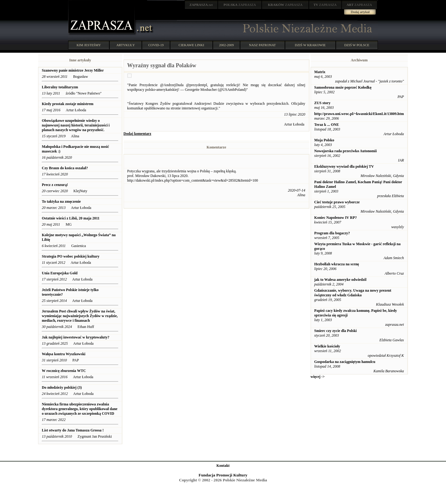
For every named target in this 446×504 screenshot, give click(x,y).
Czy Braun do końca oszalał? (65, 168)
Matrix (320, 72)
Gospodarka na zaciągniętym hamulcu (345, 362)
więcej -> (318, 377)
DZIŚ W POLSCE (357, 45)
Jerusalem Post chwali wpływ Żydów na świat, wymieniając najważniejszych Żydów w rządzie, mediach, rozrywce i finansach (80, 316)
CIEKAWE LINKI (192, 45)
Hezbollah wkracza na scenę (337, 264)
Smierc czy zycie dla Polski (336, 331)
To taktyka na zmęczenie (61, 201)
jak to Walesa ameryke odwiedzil (340, 280)
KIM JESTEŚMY (89, 45)
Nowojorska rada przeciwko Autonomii (346, 151)
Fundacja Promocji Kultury (223, 475)
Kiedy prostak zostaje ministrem (68, 104)
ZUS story (322, 103)
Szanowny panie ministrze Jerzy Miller (73, 70)
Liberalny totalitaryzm (60, 87)
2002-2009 (226, 45)
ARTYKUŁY (126, 45)
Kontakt (223, 466)
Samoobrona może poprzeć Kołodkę (343, 87)
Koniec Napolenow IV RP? (336, 218)
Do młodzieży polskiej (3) (62, 387)
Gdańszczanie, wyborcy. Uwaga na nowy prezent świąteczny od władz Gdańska (353, 293)
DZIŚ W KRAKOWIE (310, 45)
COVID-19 (156, 45)
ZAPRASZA (240, 5)
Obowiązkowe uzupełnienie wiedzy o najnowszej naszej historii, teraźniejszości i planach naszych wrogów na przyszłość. (76, 125)
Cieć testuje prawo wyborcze (337, 202)
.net (201, 5)
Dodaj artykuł (360, 12)
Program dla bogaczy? (332, 233)
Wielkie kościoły (327, 346)
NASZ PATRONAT (262, 45)
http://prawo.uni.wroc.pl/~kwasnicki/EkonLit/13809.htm (359, 114)
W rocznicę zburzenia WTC (64, 371)
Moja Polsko (324, 140)
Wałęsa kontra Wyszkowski (64, 354)
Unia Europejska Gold (60, 273)
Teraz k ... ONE (327, 125)
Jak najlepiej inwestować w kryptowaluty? (76, 337)
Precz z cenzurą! (55, 185)
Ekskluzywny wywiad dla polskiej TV (344, 166)
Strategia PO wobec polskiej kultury (71, 256)
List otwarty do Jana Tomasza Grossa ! (73, 430)
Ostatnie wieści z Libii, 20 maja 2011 (71, 218)
